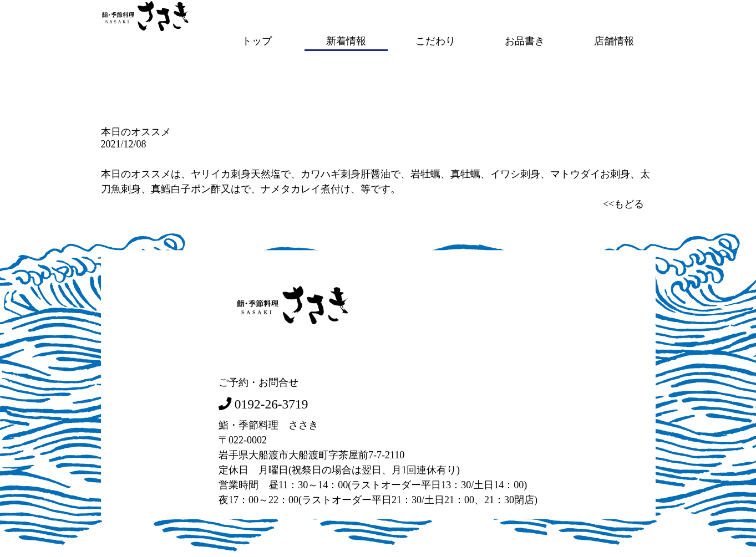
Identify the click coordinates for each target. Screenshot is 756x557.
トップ (257, 40)
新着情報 (346, 40)
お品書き (525, 40)
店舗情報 (614, 40)
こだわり (435, 40)
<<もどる (623, 203)
